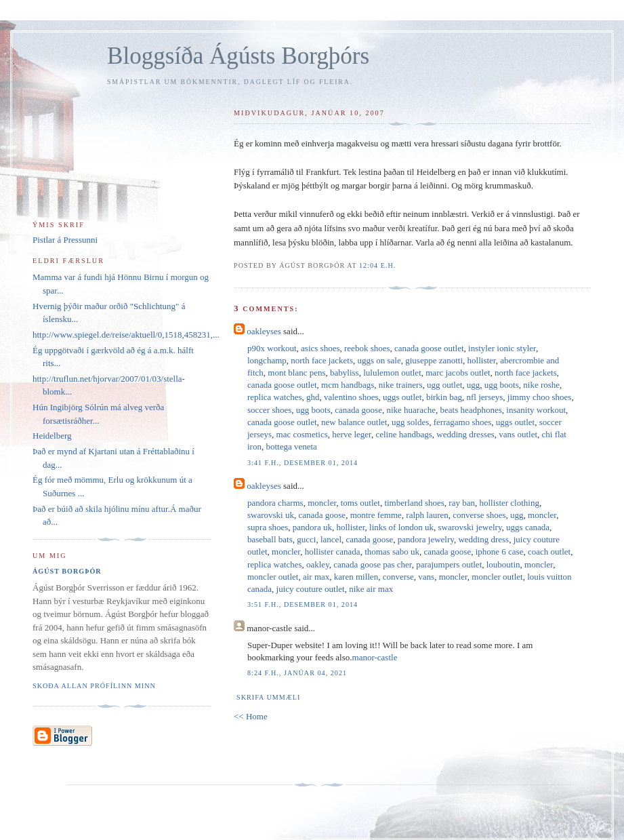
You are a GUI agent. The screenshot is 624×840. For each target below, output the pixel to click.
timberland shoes (414, 503)
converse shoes (479, 515)
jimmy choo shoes (540, 397)
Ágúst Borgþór (67, 571)
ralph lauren (427, 515)
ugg (474, 385)
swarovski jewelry (470, 527)
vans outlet (518, 434)
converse (398, 577)
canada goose (358, 410)
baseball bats (270, 539)
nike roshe (541, 385)
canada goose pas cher (372, 564)
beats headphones (471, 410)
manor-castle (375, 657)
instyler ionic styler (502, 348)
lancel (331, 539)
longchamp (267, 360)
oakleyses (264, 331)
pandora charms (275, 503)
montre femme (376, 515)
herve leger (352, 434)
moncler (322, 503)
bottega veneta (291, 446)
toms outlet (360, 503)
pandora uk (312, 527)
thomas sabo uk (392, 552)
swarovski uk (271, 515)
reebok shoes (367, 348)
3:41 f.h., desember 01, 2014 (303, 463)
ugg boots (502, 385)
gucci (306, 539)
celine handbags (403, 434)
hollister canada (333, 552)
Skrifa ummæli (268, 697)
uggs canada (528, 527)
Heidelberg (52, 436)
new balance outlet (354, 422)
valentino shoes (351, 397)
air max (316, 577)
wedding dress (483, 539)
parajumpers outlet (449, 564)
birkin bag (444, 397)
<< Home (251, 716)
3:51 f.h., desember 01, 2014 (303, 604)
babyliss (345, 373)
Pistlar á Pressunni (65, 240)
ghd (313, 397)
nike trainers (401, 385)
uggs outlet (402, 397)
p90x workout (272, 348)
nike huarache (411, 410)
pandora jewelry (426, 539)
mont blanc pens (296, 373)
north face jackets (322, 360)
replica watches (274, 397)
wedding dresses (465, 434)
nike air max (371, 589)
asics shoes (320, 348)
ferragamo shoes (463, 422)
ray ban (462, 503)
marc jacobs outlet (458, 373)
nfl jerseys (485, 397)
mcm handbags (348, 385)
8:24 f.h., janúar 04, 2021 (297, 673)
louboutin (503, 564)
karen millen (356, 577)
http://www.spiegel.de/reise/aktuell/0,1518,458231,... (126, 335)
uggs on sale (379, 360)
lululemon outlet (392, 373)
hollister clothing (509, 503)
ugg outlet (444, 385)
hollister (482, 360)
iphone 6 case (500, 552)
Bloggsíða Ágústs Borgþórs (238, 56)
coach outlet (549, 552)
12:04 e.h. (377, 265)
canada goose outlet (429, 348)
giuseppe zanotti (434, 360)
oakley (318, 564)
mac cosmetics (302, 434)
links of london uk (401, 527)
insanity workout (536, 410)
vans (426, 577)
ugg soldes (410, 422)
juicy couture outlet (311, 589)
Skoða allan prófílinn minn (94, 686)
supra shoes (268, 527)
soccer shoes (269, 410)
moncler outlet (273, 577)
